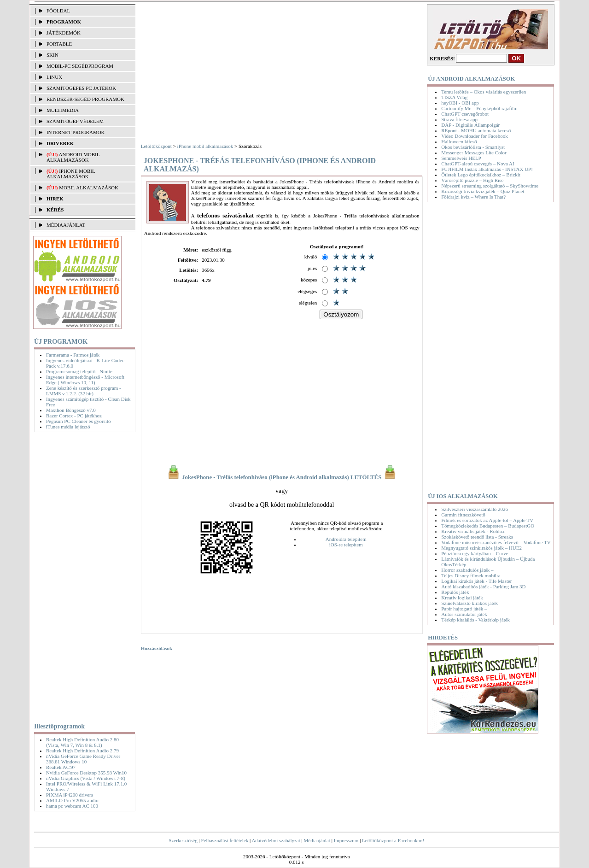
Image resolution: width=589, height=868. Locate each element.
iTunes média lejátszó (68, 427)
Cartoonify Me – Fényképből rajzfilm (479, 108)
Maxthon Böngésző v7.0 (71, 410)
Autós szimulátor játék (464, 614)
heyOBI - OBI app (460, 103)
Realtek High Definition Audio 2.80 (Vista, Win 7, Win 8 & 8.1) (82, 742)
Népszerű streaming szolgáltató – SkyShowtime (490, 186)
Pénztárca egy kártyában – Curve (475, 553)
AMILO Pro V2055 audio (72, 800)
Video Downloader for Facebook (474, 136)
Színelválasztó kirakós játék (469, 603)
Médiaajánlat (317, 840)
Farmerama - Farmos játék (73, 355)
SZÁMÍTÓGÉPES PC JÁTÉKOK (81, 88)
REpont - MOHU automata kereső (476, 130)
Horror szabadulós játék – (467, 570)
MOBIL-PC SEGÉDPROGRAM (80, 66)
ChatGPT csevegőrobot (465, 114)
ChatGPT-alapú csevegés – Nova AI (478, 164)
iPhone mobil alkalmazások (71, 174)
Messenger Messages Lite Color (474, 152)
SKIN (52, 55)
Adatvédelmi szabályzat (276, 840)
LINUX (54, 77)
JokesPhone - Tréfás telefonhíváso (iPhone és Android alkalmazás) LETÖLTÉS (282, 477)
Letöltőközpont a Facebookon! (393, 840)
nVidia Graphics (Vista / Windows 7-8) (86, 778)
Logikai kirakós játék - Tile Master (476, 581)
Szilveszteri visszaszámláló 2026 (475, 509)
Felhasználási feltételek (225, 840)
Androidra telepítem (346, 539)
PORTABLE (59, 44)
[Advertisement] (82, 575)
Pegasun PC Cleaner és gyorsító (79, 421)
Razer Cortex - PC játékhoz (74, 416)
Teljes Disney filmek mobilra (471, 575)
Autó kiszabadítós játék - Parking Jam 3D (483, 586)
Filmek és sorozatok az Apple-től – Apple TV (487, 520)
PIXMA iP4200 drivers (70, 795)
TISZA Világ (454, 97)
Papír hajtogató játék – (464, 609)
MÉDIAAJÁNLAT (66, 225)
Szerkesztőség (183, 840)
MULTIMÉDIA (63, 110)
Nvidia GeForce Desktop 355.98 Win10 (86, 773)
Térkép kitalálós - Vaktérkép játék (475, 620)
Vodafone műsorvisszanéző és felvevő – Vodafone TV (496, 542)
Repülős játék (455, 592)
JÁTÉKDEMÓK (64, 33)
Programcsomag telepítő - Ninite (79, 371)
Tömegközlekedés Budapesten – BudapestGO (488, 526)
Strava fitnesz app (459, 119)
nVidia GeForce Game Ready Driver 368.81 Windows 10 (83, 759)
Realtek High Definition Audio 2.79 (82, 751)
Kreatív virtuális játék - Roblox (473, 531)
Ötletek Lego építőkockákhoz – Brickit (481, 175)
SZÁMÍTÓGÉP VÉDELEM (75, 121)
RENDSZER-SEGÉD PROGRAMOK (85, 99)
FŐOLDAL (58, 11)
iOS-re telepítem (346, 545)
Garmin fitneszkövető (463, 515)
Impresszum (346, 840)
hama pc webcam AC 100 (72, 806)
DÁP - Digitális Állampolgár (470, 125)
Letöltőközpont (156, 146)
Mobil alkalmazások (89, 188)
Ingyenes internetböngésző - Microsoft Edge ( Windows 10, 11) (85, 380)
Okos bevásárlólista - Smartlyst (473, 147)
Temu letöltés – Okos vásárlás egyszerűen (484, 92)
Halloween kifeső (459, 141)
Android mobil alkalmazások (73, 157)
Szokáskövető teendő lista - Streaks (477, 537)
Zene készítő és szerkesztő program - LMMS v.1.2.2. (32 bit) (84, 391)
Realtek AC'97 (61, 767)
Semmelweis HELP (461, 158)
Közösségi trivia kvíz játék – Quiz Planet (483, 191)
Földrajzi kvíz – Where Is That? (473, 197)
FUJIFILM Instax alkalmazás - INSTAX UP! (487, 169)
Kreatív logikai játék (462, 598)
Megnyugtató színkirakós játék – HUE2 (481, 548)
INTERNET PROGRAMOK (76, 132)
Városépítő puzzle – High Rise (472, 180)
